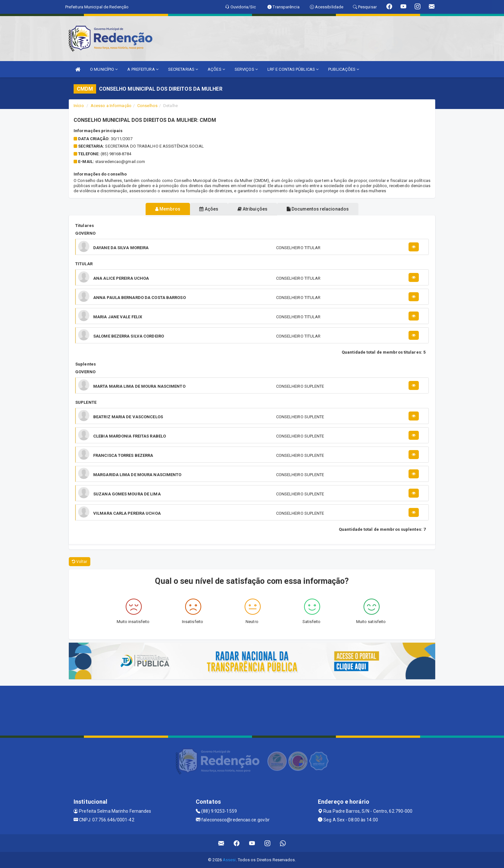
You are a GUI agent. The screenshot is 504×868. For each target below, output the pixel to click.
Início (79, 106)
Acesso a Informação (111, 106)
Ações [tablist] (205, 209)
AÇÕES (216, 69)
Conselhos (147, 106)
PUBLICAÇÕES (344, 69)
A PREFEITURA (143, 69)
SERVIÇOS (246, 69)
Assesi (229, 860)
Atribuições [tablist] (256, 209)
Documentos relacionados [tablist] (329, 209)
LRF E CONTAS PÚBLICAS (293, 69)
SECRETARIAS (183, 69)
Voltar (80, 562)
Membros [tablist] (156, 209)
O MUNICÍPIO (104, 69)
